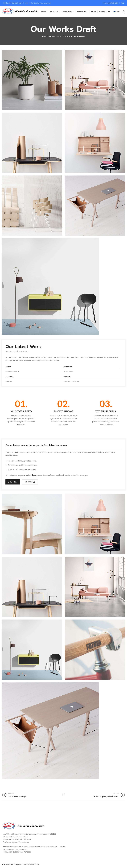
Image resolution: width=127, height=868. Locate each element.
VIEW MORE (13, 482)
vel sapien (15, 452)
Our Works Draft (55, 36)
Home (44, 36)
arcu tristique (30, 475)
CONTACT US (30, 482)
